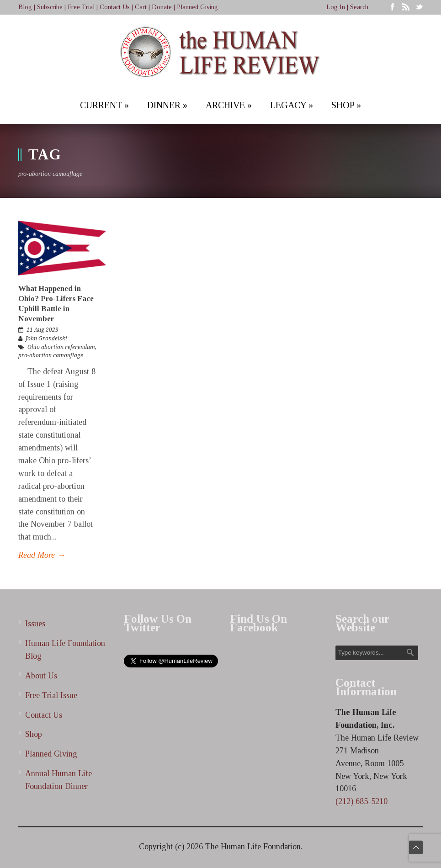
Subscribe (50, 7)
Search (359, 7)
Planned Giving (197, 7)
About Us (41, 676)
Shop (34, 734)
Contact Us (115, 7)
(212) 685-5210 (361, 801)
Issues (35, 624)
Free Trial (81, 7)
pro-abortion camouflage (51, 355)
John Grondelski (46, 339)
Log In (336, 7)
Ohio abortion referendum (61, 347)
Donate (162, 7)
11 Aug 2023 (43, 330)
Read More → (42, 555)
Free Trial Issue (51, 695)
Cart (141, 7)
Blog (25, 7)
